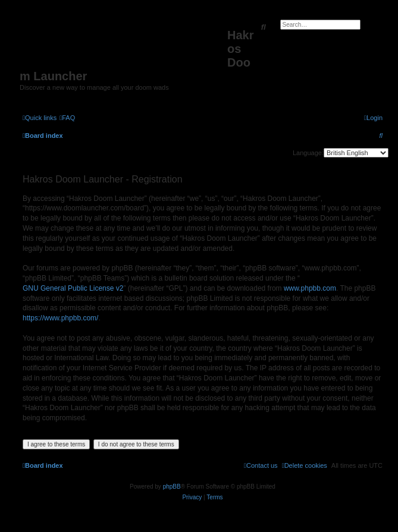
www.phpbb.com (310, 288)
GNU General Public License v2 (73, 288)
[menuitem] (67, 118)
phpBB (172, 487)
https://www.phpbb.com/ (60, 318)
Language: (308, 153)
